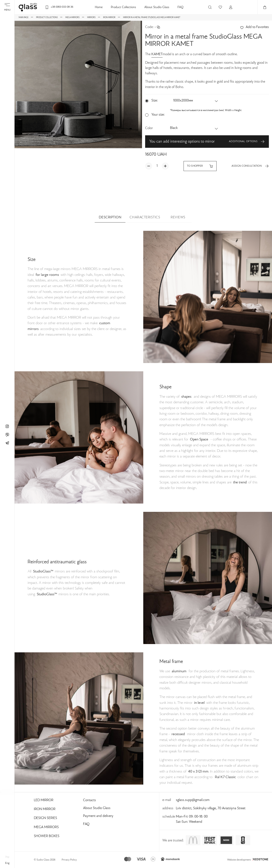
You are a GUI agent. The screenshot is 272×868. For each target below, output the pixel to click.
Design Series (45, 818)
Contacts (89, 800)
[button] (196, 101)
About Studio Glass (157, 7)
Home (99, 7)
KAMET (157, 54)
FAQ (180, 7)
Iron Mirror (45, 809)
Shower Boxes (47, 836)
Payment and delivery (98, 816)
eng (7, 863)
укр (7, 857)
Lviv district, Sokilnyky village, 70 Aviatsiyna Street (211, 808)
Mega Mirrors (46, 827)
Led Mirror (44, 800)
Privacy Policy (69, 860)
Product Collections (123, 7)
